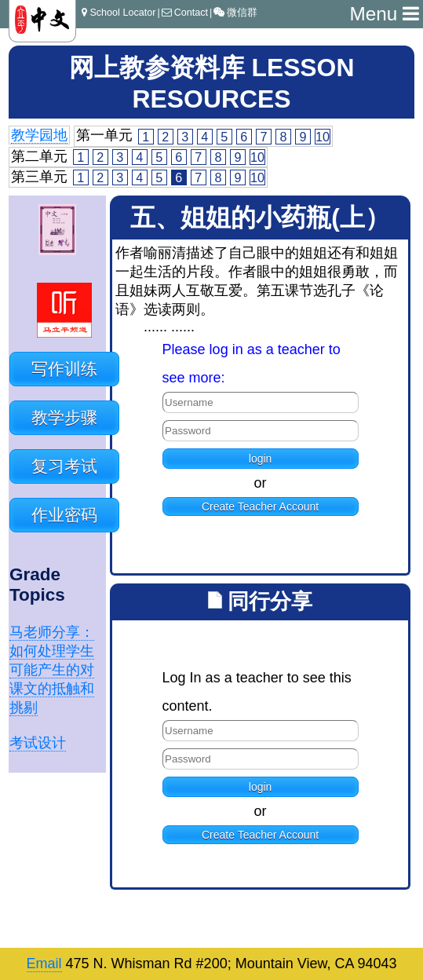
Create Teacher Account (260, 506)
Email (44, 964)
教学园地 (39, 135)
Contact (185, 13)
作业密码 (64, 515)
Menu (384, 14)
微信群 (235, 13)
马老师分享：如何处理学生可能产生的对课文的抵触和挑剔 (52, 670)
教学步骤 (64, 417)
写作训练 (64, 369)
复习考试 (64, 466)
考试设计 (38, 743)
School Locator (119, 13)
